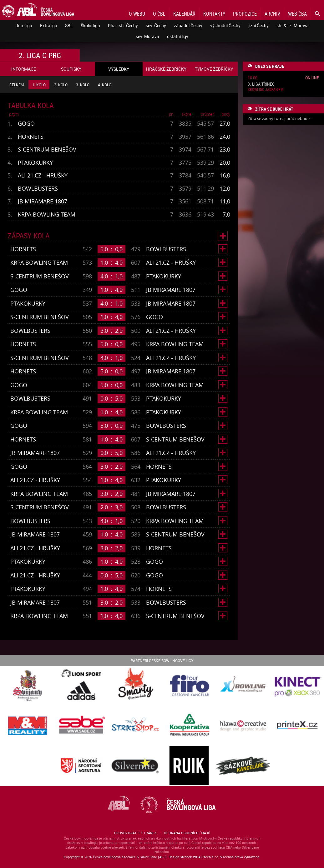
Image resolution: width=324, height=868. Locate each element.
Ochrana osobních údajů (187, 833)
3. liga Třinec (261, 84)
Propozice (245, 14)
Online (312, 78)
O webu (137, 14)
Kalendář (184, 14)
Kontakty (214, 14)
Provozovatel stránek (135, 833)
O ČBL (159, 14)
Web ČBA (297, 14)
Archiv (272, 14)
